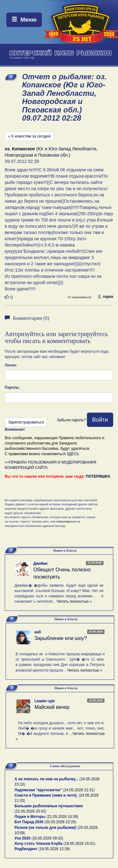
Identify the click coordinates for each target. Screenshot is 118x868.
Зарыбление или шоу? (61, 638)
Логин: (11, 365)
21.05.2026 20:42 (30, 811)
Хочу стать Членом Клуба (38, 844)
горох (105, 297)
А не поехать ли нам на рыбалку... (46, 779)
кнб (38, 632)
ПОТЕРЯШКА (98, 476)
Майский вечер (52, 707)
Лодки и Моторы (30, 817)
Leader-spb (45, 701)
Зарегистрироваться (26, 422)
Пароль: (12, 387)
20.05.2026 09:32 (47, 838)
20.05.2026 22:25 (60, 822)
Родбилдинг (26, 849)
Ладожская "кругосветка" (39, 790)
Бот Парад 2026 (29, 822)
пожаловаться (79, 297)
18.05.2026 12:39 (54, 849)
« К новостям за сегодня (29, 136)
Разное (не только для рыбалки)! (45, 828)
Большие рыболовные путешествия (49, 806)
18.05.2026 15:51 (79, 844)
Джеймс (41, 564)
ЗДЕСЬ (73, 454)
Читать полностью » (74, 601)
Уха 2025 (22, 838)
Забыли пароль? (71, 420)
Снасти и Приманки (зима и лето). (46, 795)
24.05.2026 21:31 (79, 790)
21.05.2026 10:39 (62, 817)
